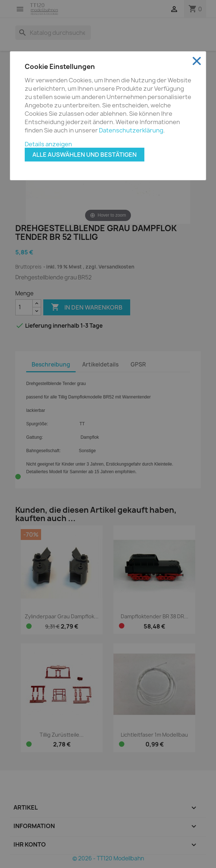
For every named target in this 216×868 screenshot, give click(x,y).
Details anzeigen (48, 144)
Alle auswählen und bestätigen (85, 155)
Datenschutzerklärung (131, 130)
